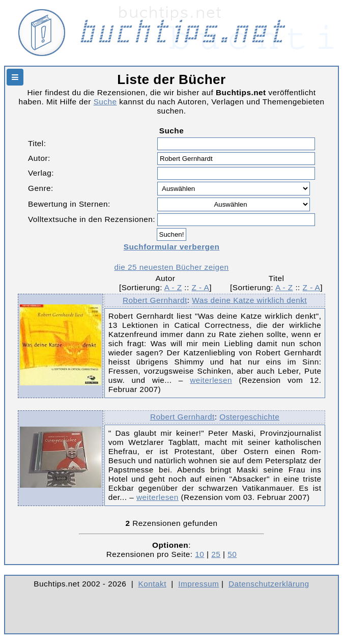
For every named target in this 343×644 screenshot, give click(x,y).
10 (199, 554)
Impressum (198, 584)
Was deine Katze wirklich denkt (249, 300)
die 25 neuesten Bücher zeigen (171, 267)
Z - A (200, 287)
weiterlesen (211, 380)
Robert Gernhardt (155, 300)
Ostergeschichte (249, 417)
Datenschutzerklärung (269, 584)
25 (216, 554)
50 (232, 554)
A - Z (173, 287)
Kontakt (152, 584)
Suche (105, 102)
